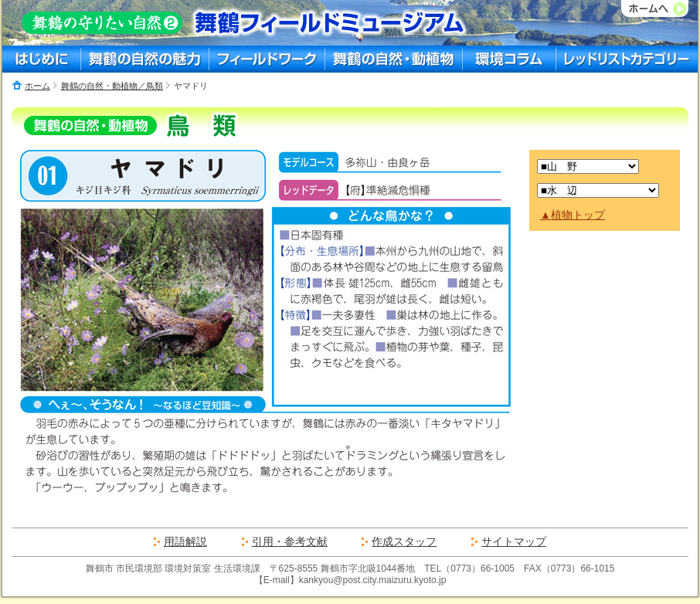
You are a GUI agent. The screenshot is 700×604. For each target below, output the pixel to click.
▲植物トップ (573, 215)
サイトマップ (514, 541)
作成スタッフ (404, 541)
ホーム (37, 86)
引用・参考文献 (290, 541)
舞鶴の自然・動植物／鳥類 (112, 86)
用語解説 (185, 541)
